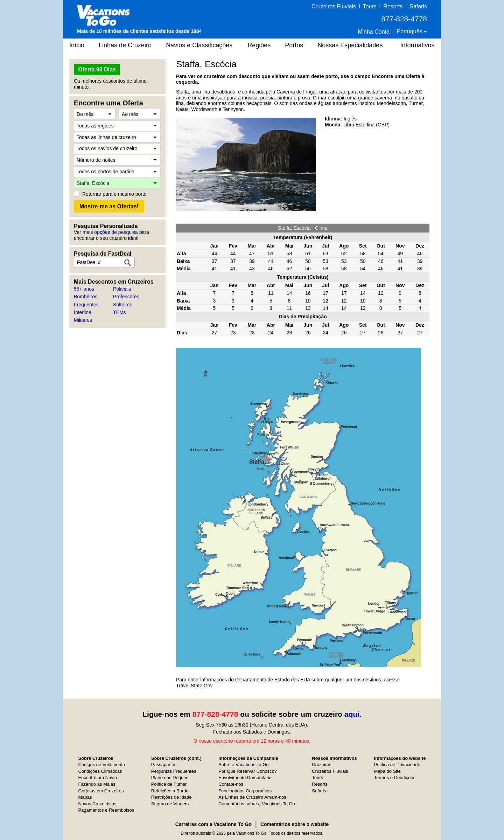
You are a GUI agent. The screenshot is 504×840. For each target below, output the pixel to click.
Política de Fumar (169, 784)
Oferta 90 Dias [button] (97, 70)
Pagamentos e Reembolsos (106, 810)
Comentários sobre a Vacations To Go (257, 804)
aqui (352, 714)
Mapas (85, 797)
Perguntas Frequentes (174, 771)
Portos (294, 45)
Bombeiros (86, 297)
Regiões (259, 45)
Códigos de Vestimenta (101, 765)
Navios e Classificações (199, 45)
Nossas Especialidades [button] (350, 45)
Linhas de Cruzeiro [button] (125, 45)
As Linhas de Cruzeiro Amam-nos (252, 797)
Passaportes (164, 765)
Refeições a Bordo (170, 791)
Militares (83, 320)
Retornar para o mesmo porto (114, 194)
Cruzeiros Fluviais (334, 6)
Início (77, 45)
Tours (369, 6)
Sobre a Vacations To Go (243, 765)
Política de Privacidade (397, 765)
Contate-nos (231, 784)
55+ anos (84, 289)
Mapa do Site (387, 771)
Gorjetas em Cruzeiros (101, 791)
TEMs (120, 312)
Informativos (417, 45)
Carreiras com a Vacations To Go (213, 824)
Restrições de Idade (171, 797)
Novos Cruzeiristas (97, 804)
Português (410, 31)
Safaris (418, 6)
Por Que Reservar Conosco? (248, 771)
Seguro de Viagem (170, 804)
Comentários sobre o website (295, 824)
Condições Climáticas (100, 771)
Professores (126, 297)
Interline (83, 312)
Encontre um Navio (97, 777)
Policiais (122, 289)
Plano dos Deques (170, 777)
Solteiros (122, 305)
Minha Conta (374, 32)
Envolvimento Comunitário (245, 777)
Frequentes (86, 305)
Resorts (393, 6)
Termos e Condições (395, 777)
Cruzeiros (322, 765)
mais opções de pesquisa (110, 232)
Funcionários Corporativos (245, 791)
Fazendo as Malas (97, 784)
